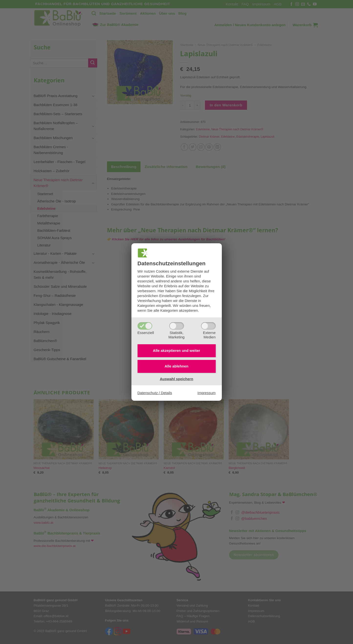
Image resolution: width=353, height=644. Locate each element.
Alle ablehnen (177, 366)
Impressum (206, 393)
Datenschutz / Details (155, 393)
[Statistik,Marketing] (177, 326)
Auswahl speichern (176, 379)
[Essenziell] (145, 326)
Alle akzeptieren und (176, 350)
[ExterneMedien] (208, 326)
